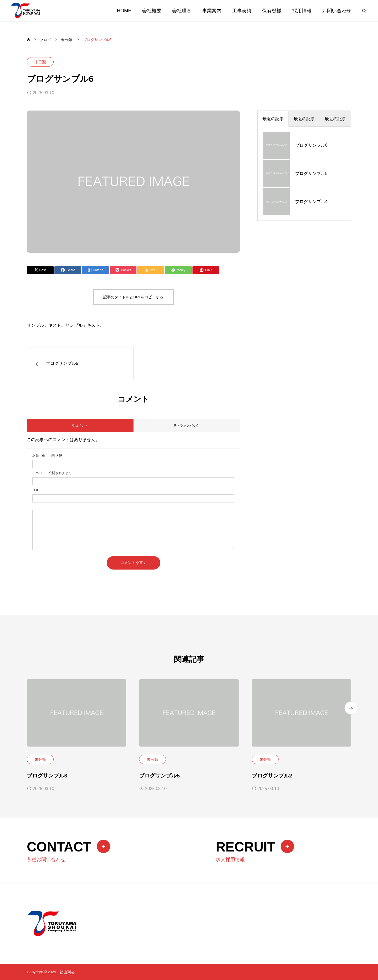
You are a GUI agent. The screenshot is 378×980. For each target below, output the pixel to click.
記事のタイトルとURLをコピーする (133, 297)
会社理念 (182, 11)
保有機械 (272, 11)
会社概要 (152, 11)
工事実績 (242, 11)
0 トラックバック (187, 425)
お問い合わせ (337, 11)
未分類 (40, 62)
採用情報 (302, 11)
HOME (124, 11)
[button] (351, 714)
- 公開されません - (53, 473)
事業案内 (212, 11)
